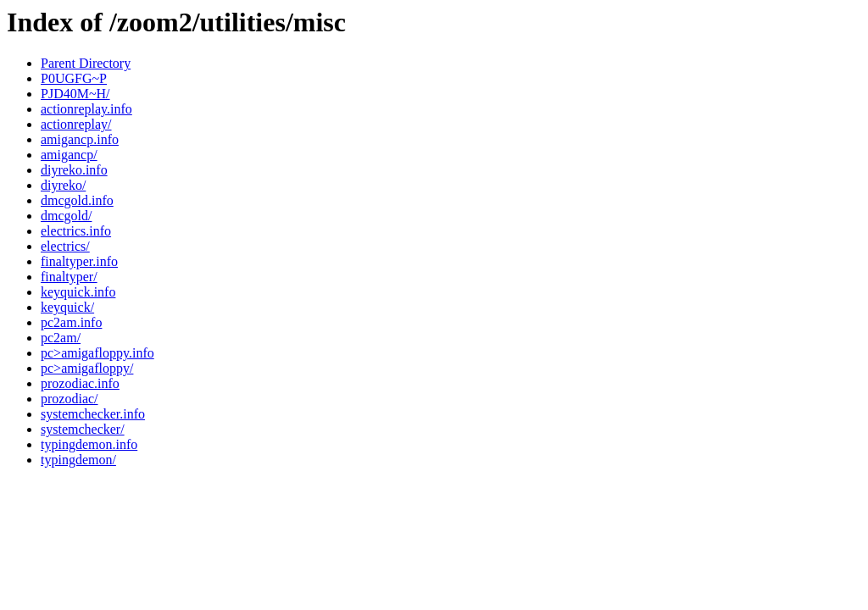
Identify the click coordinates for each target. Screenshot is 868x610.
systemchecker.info (93, 414)
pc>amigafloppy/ (87, 368)
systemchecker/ (83, 429)
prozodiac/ (70, 399)
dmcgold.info (77, 200)
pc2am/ (61, 338)
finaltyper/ (69, 277)
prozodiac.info (80, 383)
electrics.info (76, 231)
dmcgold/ (66, 216)
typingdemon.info (89, 444)
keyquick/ (67, 307)
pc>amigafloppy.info (97, 353)
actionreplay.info (86, 109)
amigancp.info (80, 139)
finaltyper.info (79, 261)
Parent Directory (86, 63)
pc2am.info (71, 322)
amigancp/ (69, 155)
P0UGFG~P (74, 78)
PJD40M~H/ (75, 94)
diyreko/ (63, 185)
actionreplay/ (76, 124)
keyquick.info (78, 292)
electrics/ (65, 246)
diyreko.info (74, 170)
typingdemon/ (78, 460)
